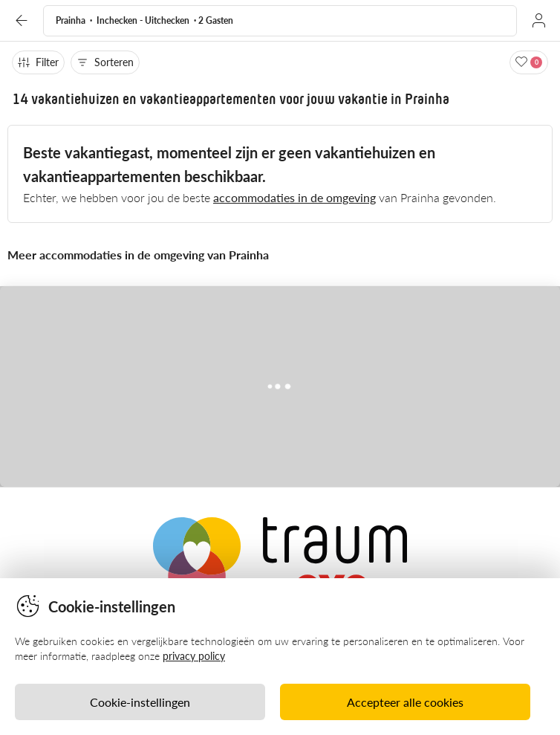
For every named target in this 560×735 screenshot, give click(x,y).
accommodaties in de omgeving (294, 197)
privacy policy (194, 656)
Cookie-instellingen (140, 702)
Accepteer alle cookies (405, 702)
